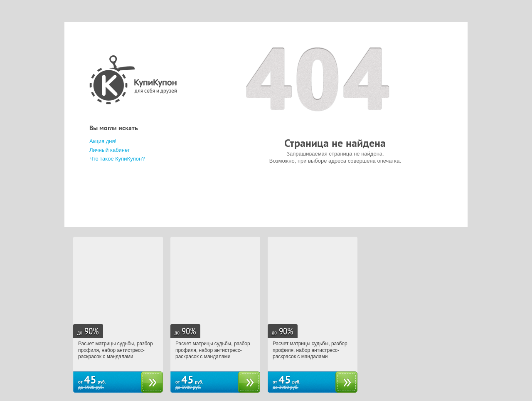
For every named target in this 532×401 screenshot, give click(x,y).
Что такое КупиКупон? (117, 159)
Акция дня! (103, 141)
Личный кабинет (110, 150)
